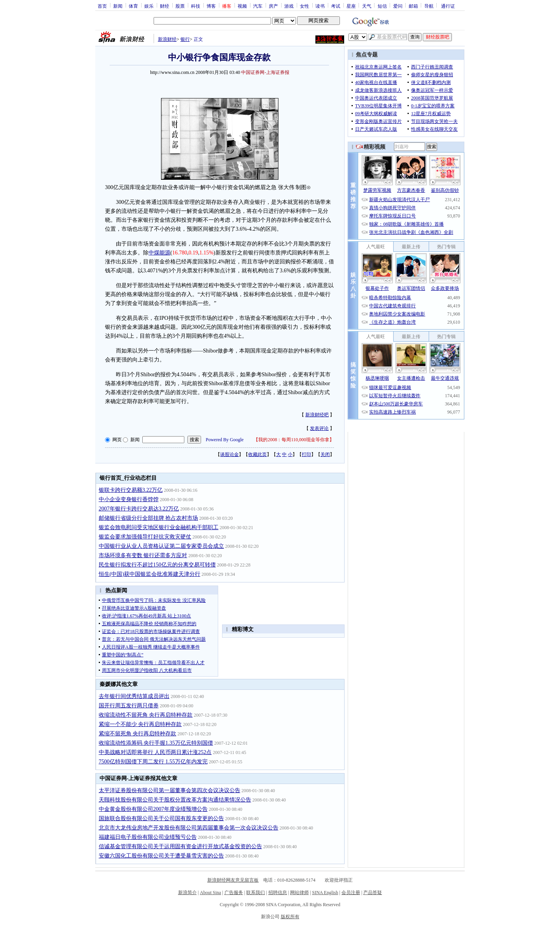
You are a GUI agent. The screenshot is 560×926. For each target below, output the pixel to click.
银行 (185, 39)
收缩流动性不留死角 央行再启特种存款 (146, 715)
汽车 (258, 6)
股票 (180, 6)
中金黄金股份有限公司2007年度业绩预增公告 (153, 809)
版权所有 (290, 917)
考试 (336, 6)
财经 (164, 6)
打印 (306, 454)
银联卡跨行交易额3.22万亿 (131, 490)
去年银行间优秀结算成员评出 (134, 696)
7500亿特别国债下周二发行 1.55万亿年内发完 (153, 762)
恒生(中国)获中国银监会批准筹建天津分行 (150, 574)
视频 (242, 6)
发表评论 (319, 428)
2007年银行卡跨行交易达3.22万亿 (139, 509)
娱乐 (149, 6)
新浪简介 (187, 893)
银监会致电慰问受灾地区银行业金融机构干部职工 (159, 527)
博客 (211, 6)
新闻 (118, 6)
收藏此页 (257, 454)
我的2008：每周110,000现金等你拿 (294, 440)
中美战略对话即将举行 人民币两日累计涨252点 (155, 752)
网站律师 (299, 893)
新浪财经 (167, 39)
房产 (273, 6)
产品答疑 (373, 893)
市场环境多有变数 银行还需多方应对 (143, 555)
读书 (320, 6)
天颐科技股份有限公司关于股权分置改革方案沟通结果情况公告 (175, 800)
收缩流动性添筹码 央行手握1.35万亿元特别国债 (156, 743)
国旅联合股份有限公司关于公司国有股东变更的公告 (161, 818)
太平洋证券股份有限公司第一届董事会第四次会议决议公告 (170, 790)
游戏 (289, 6)
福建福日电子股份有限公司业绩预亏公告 (148, 837)
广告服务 (234, 893)
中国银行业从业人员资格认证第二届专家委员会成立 (161, 546)
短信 (382, 6)
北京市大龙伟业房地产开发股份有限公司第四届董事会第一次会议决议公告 (189, 828)
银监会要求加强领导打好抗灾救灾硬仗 (145, 537)
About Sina (210, 893)
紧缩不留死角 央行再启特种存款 (138, 734)
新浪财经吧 (317, 415)
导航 (429, 6)
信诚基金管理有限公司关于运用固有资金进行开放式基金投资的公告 (180, 846)
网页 (117, 440)
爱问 (398, 6)
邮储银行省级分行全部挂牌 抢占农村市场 (149, 518)
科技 (196, 6)
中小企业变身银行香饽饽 (129, 499)
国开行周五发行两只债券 (129, 706)
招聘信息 (278, 893)
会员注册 (351, 893)
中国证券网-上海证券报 (265, 72)
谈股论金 (229, 454)
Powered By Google (225, 440)
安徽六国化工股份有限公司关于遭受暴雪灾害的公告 (161, 856)
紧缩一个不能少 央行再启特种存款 (140, 724)
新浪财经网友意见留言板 (233, 880)
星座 (351, 6)
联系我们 (255, 893)
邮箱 (413, 6)
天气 (367, 6)
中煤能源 (159, 253)
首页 (102, 6)
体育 (133, 6)
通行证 (448, 6)
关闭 (325, 454)
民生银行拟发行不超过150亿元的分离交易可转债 (157, 565)
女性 (304, 6)
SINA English (325, 893)
